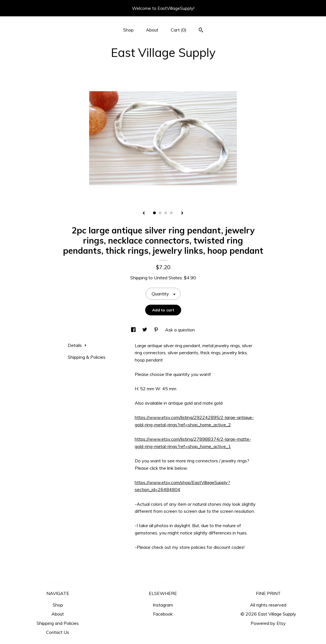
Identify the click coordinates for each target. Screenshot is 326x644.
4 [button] (171, 213)
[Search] (201, 31)
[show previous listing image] (144, 213)
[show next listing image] (182, 213)
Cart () (179, 30)
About (152, 30)
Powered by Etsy (268, 623)
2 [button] (160, 213)
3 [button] (166, 213)
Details (77, 345)
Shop (128, 30)
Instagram (163, 605)
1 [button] (154, 213)
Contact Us (58, 632)
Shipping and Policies (58, 623)
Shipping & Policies (87, 357)
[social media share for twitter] (145, 330)
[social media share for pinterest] (157, 330)
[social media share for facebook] (134, 330)
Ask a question (180, 330)
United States (168, 278)
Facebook (163, 614)
